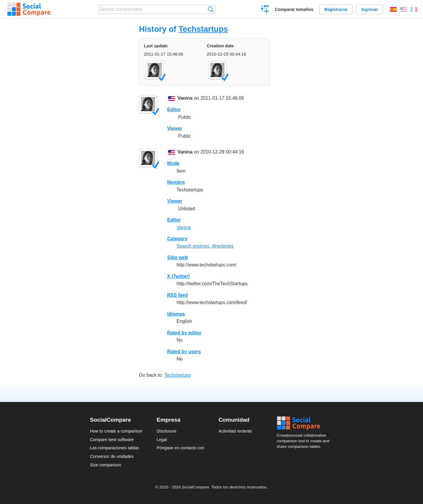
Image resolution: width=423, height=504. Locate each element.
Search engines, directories (205, 246)
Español (393, 9)
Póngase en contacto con (180, 448)
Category (177, 239)
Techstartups (203, 29)
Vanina (185, 98)
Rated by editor (184, 333)
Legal (162, 440)
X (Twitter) (178, 276)
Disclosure (166, 431)
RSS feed (177, 295)
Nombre (176, 182)
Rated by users (184, 352)
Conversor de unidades (112, 456)
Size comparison (105, 465)
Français (414, 9)
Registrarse (336, 9)
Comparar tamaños (294, 9)
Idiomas (176, 314)
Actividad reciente (235, 431)
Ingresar (370, 9)
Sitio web (177, 257)
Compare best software (112, 440)
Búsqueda (211, 9)
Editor (174, 110)
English (404, 9)
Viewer (175, 128)
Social (305, 423)
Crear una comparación (265, 10)
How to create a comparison (116, 431)
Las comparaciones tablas (114, 448)
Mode (173, 163)
